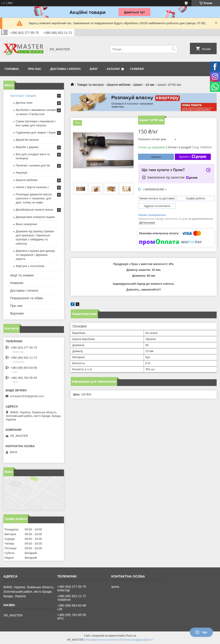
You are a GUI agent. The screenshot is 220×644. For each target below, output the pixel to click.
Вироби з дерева (27, 147)
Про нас (34, 69)
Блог (94, 69)
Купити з (193, 157)
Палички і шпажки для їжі (33, 165)
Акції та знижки (22, 275)
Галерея (137, 69)
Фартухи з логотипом (30, 266)
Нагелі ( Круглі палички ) (32, 187)
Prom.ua (131, 636)
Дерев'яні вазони (27, 140)
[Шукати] (173, 49)
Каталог (114, 69)
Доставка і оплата (66, 69)
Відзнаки (17, 313)
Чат (201, 632)
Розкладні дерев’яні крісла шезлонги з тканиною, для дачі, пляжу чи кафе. (34, 198)
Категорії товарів (23, 96)
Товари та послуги (90, 85)
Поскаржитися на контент (102, 640)
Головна (12, 69)
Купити (156, 157)
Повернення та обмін (27, 298)
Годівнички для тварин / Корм (36, 132)
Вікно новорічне (26, 224)
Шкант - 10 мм (144, 85)
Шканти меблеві (119, 85)
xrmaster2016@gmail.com (27, 396)
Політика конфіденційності (136, 640)
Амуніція (22, 173)
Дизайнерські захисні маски (34, 210)
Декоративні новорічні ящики (35, 217)
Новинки (17, 283)
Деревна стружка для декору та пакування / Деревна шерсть (35, 255)
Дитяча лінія (24, 103)
